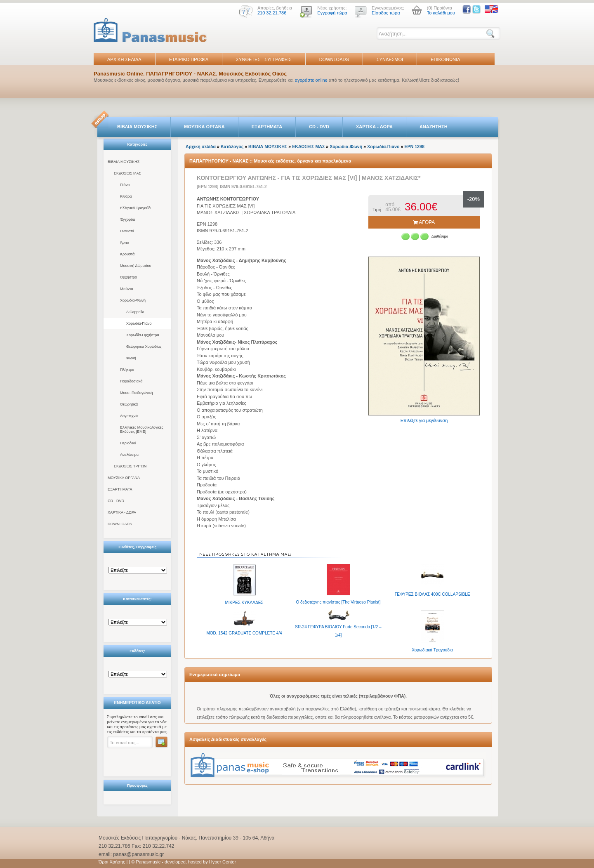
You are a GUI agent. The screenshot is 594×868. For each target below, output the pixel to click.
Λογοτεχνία (129, 416)
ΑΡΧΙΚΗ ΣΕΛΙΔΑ (124, 59)
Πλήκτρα (127, 370)
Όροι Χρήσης (112, 862)
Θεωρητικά (129, 404)
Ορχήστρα (128, 277)
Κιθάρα (126, 196)
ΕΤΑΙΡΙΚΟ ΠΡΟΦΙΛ (189, 59)
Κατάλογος (232, 146)
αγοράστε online (311, 80)
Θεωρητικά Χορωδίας (144, 347)
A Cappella (135, 312)
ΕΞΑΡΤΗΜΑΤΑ (267, 127)
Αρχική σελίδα (201, 146)
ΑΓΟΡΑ (424, 222)
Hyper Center (223, 862)
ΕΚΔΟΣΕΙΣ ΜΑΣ (127, 173)
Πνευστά (127, 231)
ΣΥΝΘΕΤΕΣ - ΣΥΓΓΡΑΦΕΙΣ (264, 59)
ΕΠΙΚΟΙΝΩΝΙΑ (445, 59)
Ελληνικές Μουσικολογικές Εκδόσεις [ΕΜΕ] (142, 429)
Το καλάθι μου (441, 13)
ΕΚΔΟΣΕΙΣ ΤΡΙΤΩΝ (130, 466)
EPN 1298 (414, 146)
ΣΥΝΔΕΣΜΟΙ (390, 59)
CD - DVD (319, 127)
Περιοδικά (128, 443)
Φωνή (131, 358)
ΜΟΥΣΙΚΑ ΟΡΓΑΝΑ (204, 127)
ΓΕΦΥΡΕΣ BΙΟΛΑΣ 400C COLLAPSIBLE (433, 594)
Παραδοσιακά (131, 381)
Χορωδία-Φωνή (133, 300)
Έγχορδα (127, 219)
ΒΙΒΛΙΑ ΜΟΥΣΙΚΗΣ (137, 127)
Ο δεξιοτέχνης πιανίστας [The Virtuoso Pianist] (338, 602)
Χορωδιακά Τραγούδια (432, 650)
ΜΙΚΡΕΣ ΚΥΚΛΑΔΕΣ (244, 603)
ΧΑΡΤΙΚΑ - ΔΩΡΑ (374, 127)
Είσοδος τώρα (386, 13)
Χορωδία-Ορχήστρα (143, 335)
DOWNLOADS (334, 59)
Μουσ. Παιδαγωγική (136, 393)
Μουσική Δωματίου (136, 266)
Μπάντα (127, 289)
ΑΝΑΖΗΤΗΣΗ (434, 127)
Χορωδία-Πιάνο (139, 323)
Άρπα (125, 243)
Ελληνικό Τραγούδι (136, 208)
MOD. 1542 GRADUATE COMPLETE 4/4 (244, 633)
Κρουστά (127, 254)
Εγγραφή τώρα (332, 13)
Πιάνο (125, 185)
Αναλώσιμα (129, 455)
